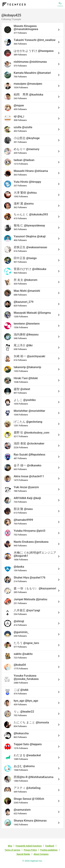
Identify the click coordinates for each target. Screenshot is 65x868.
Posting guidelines (49, 850)
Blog (10, 846)
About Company (41, 854)
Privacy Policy (30, 850)
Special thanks (23, 854)
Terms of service (12, 850)
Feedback (50, 846)
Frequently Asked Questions (29, 846)
